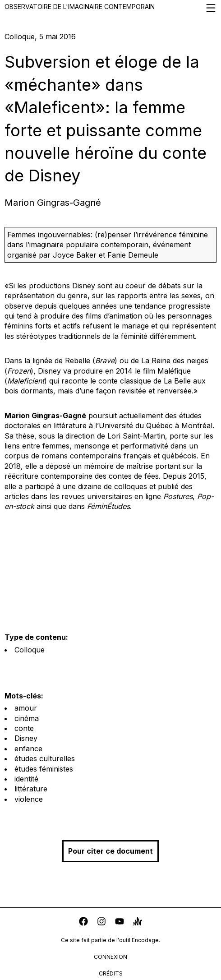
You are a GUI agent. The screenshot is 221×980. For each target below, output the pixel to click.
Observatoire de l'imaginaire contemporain (110, 8)
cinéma (27, 718)
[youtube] (120, 922)
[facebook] (83, 922)
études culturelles (45, 758)
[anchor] (138, 922)
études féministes (44, 769)
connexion (110, 957)
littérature (31, 789)
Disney (26, 738)
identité (26, 779)
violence (29, 799)
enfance (28, 749)
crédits (111, 973)
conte (24, 728)
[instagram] (101, 922)
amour (26, 708)
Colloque (30, 650)
